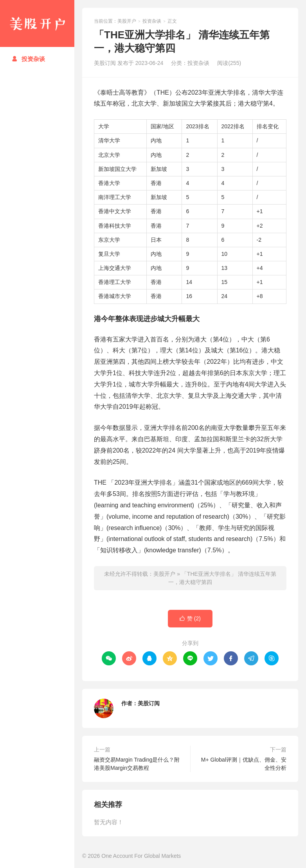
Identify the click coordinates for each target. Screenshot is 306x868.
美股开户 (37, 23)
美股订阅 (149, 703)
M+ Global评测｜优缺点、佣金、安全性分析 (244, 764)
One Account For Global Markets (141, 856)
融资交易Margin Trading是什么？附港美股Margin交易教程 (137, 764)
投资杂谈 (28, 59)
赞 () (190, 619)
